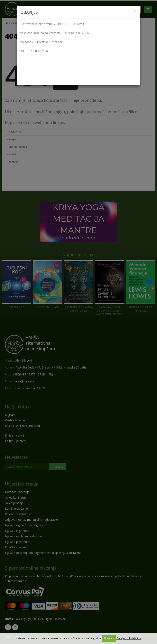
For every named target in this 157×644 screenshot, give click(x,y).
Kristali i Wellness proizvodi (23, 426)
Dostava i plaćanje (17, 492)
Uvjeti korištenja (22, 484)
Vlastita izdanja (18, 147)
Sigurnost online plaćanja (31, 568)
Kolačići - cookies (16, 547)
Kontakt (13, 162)
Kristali (13, 154)
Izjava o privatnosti (17, 542)
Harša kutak (17, 407)
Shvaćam (109, 638)
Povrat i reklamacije (18, 514)
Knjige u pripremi (16, 441)
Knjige (12, 139)
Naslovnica (13, 23)
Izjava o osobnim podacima (23, 536)
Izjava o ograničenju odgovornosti (28, 525)
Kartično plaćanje (16, 509)
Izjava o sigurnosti (17, 531)
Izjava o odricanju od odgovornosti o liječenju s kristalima (43, 553)
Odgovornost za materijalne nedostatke (31, 520)
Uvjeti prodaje (14, 503)
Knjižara (10, 415)
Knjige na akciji (15, 435)
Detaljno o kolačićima (129, 638)
